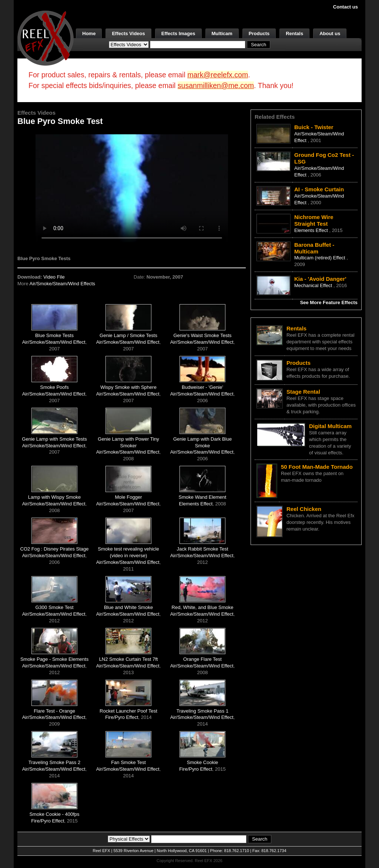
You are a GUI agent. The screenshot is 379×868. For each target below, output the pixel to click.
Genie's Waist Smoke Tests (202, 335)
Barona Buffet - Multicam (314, 248)
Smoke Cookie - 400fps (54, 814)
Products (259, 33)
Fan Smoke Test (128, 762)
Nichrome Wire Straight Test (314, 220)
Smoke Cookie (203, 762)
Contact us (346, 7)
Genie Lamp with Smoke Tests (54, 439)
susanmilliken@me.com (216, 85)
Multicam (222, 33)
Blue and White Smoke (128, 607)
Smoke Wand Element (203, 497)
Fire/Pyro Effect (122, 717)
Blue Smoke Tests (54, 335)
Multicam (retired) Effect (320, 258)
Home (89, 33)
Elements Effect (196, 504)
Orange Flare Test (202, 659)
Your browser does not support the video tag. (132, 188)
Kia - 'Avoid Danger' (320, 279)
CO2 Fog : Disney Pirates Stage (55, 549)
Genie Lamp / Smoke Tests (128, 335)
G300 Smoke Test (54, 607)
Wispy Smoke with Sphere (128, 387)
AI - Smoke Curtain (319, 189)
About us (330, 33)
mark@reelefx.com (218, 75)
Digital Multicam (330, 426)
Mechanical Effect (314, 285)
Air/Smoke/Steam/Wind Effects (63, 284)
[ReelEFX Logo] (46, 38)
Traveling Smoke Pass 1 (202, 711)
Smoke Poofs (54, 387)
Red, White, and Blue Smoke (203, 607)
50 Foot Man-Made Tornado (317, 467)
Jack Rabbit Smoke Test (202, 549)
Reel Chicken (304, 509)
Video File (54, 277)
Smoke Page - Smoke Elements (54, 659)
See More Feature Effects (329, 302)
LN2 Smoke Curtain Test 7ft (129, 659)
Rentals (294, 33)
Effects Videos (128, 33)
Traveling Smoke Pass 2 (54, 762)
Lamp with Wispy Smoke (54, 497)
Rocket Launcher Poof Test (128, 711)
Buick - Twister (314, 127)
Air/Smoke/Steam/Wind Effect (54, 342)
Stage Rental (303, 392)
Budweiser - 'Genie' (202, 387)
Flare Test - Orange (54, 711)
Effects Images (178, 33)
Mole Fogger (129, 497)
